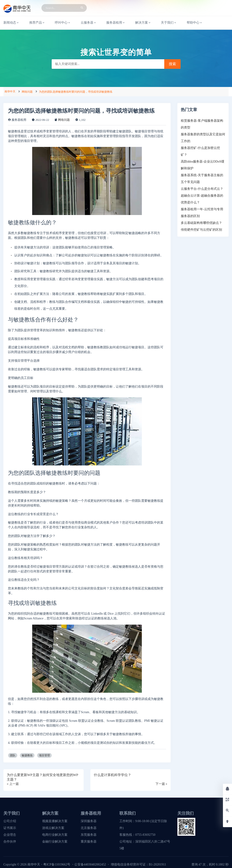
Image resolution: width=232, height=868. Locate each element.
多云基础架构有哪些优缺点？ (201, 223)
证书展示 (10, 828)
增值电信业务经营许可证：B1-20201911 (138, 864)
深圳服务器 (89, 821)
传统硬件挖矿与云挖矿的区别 (201, 230)
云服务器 (89, 23)
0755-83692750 (145, 835)
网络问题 (27, 92)
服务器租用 (116, 23)
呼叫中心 (63, 23)
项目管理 (44, 755)
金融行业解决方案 (55, 842)
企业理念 (10, 835)
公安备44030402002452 (90, 864)
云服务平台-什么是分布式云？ (202, 189)
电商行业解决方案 (55, 835)
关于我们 (169, 23)
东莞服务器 (89, 835)
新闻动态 (11, 23)
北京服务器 (89, 828)
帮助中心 (195, 23)
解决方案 (143, 23)
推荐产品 (37, 23)
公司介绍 (10, 821)
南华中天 (10, 91)
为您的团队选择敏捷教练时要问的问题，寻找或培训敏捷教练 (76, 92)
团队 (13, 755)
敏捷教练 (27, 755)
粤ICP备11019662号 (57, 864)
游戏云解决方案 (53, 828)
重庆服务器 (89, 842)
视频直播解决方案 (55, 821)
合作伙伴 (10, 842)
